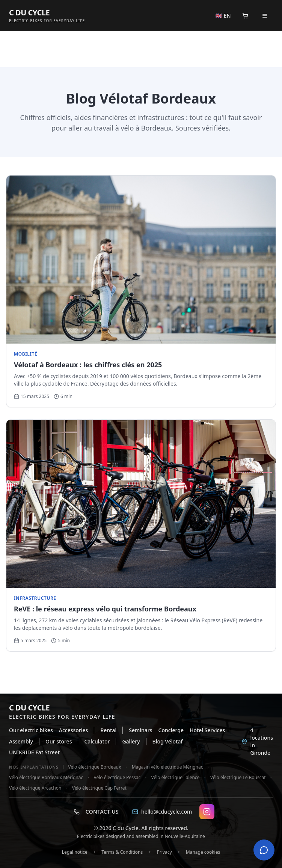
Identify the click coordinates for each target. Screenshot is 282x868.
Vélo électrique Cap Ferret (99, 788)
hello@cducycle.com (162, 812)
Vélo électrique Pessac (117, 778)
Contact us (96, 812)
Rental (108, 730)
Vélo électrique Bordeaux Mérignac (46, 778)
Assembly (21, 741)
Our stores (59, 741)
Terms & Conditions (122, 852)
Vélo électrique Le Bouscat (238, 778)
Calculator (97, 741)
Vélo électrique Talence (175, 778)
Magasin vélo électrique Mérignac (167, 767)
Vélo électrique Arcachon (35, 788)
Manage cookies (203, 852)
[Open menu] (265, 16)
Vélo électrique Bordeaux (94, 767)
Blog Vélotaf (168, 741)
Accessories (74, 730)
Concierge (171, 730)
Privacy (164, 852)
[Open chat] (264, 850)
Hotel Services (207, 730)
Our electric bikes (31, 730)
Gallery (131, 741)
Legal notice (75, 852)
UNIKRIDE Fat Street (34, 752)
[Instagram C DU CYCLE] (207, 812)
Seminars (140, 730)
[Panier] (245, 16)
